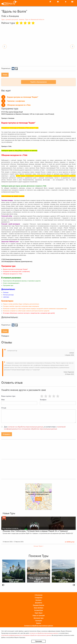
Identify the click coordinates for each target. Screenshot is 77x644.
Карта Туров (39, 613)
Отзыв (4, 408)
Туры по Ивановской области (35, 19)
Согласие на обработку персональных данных (39, 626)
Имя (3, 400)
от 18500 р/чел (70, 542)
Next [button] (72, 47)
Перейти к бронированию (39, 82)
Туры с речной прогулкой (10, 19)
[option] (38, 27)
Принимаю (39, 641)
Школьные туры (39, 618)
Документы (39, 603)
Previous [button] (5, 47)
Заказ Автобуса (38, 608)
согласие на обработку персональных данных (25, 427)
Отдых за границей (39, 615)
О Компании (39, 595)
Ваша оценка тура (8, 396)
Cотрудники (38, 598)
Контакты (38, 600)
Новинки (22, 19)
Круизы (39, 623)
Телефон (43, 400)
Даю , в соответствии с (35, 428)
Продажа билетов (38, 605)
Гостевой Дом (39, 610)
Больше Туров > (39, 546)
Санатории (38, 621)
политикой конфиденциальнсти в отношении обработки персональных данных (35, 428)
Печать (5, 75)
